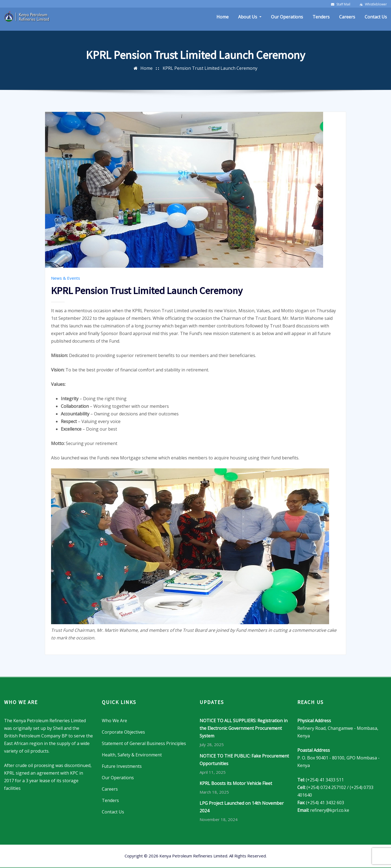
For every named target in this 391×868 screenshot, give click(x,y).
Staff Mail (343, 4)
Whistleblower (376, 4)
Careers (347, 17)
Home (223, 17)
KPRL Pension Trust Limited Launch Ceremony (210, 68)
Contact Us (376, 17)
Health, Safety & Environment (132, 755)
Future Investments (122, 766)
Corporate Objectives (123, 732)
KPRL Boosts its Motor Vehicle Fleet (236, 783)
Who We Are (114, 721)
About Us (250, 17)
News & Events (66, 278)
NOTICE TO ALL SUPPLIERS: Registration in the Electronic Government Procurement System (244, 728)
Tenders (321, 17)
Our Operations (287, 17)
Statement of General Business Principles (144, 743)
